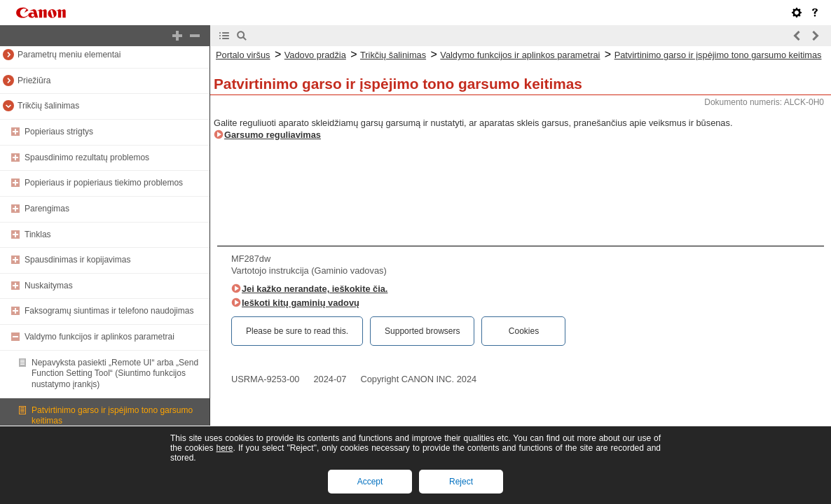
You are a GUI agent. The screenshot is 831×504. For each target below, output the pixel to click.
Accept (370, 482)
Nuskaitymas (49, 286)
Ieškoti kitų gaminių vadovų (301, 303)
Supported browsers (422, 331)
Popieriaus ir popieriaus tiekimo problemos (104, 183)
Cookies (524, 331)
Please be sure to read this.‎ (297, 331)
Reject (461, 482)
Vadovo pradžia (315, 55)
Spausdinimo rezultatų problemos (87, 157)
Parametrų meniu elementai (69, 55)
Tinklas (38, 234)
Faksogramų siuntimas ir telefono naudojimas (109, 311)
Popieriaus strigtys (59, 132)
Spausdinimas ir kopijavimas (77, 260)
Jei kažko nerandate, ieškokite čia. (315, 289)
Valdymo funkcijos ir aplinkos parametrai (99, 337)
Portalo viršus (243, 55)
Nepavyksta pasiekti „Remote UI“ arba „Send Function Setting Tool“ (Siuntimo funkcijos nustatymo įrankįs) (115, 373)
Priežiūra (34, 80)
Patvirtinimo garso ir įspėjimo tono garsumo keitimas (718, 55)
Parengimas (47, 209)
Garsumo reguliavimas (273, 135)
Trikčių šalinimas (48, 106)
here (224, 448)
